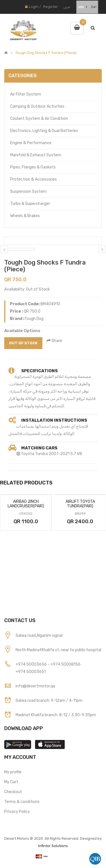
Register (51, 7)
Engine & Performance (31, 143)
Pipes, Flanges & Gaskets (33, 167)
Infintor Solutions (53, 846)
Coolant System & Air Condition (39, 119)
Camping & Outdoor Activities (37, 106)
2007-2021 (59, 454)
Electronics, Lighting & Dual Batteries (44, 131)
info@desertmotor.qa (35, 686)
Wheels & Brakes (25, 216)
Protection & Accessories (33, 179)
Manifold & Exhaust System (36, 155)
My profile (13, 772)
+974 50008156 (65, 664)
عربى (67, 7)
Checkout (13, 792)
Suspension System (28, 191)
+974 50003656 (32, 664)
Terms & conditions (22, 802)
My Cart (11, 782)
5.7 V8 (76, 454)
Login (34, 7)
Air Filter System (26, 94)
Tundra (41, 454)
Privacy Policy (17, 812)
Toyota (28, 454)
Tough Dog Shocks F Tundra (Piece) (46, 53)
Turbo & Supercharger (30, 204)
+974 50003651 (31, 672)
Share (54, 341)
